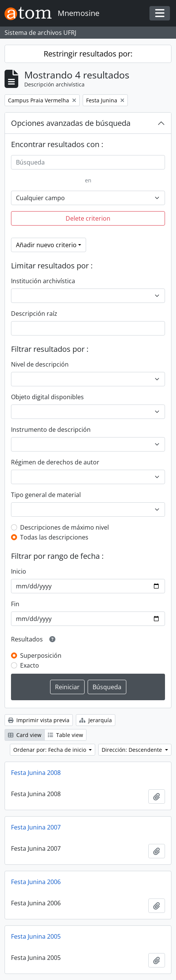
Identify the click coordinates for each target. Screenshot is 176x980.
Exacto (30, 665)
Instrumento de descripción (51, 430)
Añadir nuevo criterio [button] (46, 245)
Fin (15, 604)
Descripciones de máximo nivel (64, 527)
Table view (65, 735)
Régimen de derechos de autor (55, 462)
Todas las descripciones (54, 537)
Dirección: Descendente (133, 750)
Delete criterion (88, 218)
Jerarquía (96, 720)
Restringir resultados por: (88, 54)
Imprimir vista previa (39, 720)
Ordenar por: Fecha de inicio (50, 750)
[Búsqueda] (88, 162)
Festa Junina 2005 (36, 936)
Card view (25, 735)
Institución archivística (43, 281)
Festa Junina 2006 (36, 882)
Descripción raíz (34, 314)
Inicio (19, 571)
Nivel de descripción (40, 364)
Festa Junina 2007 (36, 827)
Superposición (41, 655)
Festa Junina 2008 (36, 773)
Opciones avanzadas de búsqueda (71, 123)
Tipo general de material (46, 495)
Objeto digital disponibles (47, 397)
